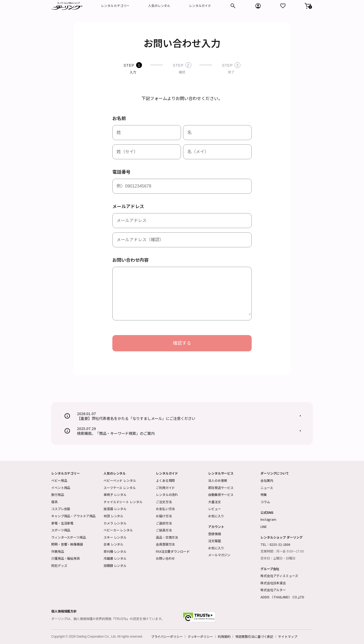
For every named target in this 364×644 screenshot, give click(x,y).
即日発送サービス (221, 488)
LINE (264, 526)
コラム (265, 502)
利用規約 (224, 637)
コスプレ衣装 (61, 509)
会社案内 (267, 480)
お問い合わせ (165, 558)
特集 (264, 494)
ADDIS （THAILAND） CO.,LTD (282, 597)
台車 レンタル (113, 544)
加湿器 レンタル (115, 509)
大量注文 (215, 502)
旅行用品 (58, 494)
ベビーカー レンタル (118, 530)
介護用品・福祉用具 (66, 558)
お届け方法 (164, 516)
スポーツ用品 (61, 530)
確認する (182, 343)
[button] (308, 6)
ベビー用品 (59, 480)
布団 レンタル (113, 516)
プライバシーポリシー (167, 637)
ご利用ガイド (165, 488)
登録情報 (215, 534)
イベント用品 (61, 488)
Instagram (268, 519)
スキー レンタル (115, 537)
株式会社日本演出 (273, 583)
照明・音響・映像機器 (67, 544)
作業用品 (58, 551)
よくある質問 (165, 480)
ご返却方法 (164, 523)
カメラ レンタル (115, 523)
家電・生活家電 (62, 523)
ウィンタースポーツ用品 (69, 537)
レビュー (215, 509)
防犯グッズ (59, 565)
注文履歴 (215, 541)
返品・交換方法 (167, 537)
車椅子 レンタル (115, 494)
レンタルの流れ (167, 494)
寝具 (54, 502)
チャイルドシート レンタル (123, 502)
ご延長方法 (164, 530)
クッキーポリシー (200, 637)
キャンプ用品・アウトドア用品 (73, 516)
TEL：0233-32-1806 (275, 544)
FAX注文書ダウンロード (173, 551)
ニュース (267, 488)
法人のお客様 (218, 480)
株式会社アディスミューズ (279, 576)
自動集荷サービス (221, 494)
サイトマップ (288, 637)
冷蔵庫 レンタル (115, 558)
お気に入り (216, 516)
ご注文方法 (164, 502)
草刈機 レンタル (115, 551)
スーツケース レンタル (120, 488)
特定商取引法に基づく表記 (254, 637)
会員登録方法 (165, 544)
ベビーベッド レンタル (120, 480)
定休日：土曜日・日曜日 (278, 558)
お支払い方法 (165, 509)
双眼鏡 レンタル (115, 565)
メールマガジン (219, 555)
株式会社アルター (273, 590)
